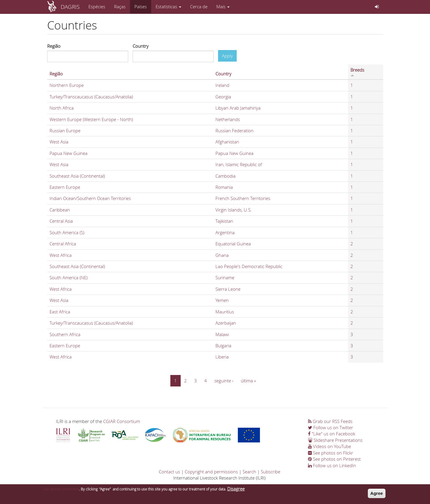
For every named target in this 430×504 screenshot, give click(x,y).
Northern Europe (67, 85)
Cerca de (199, 6)
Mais (223, 6)
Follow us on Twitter (331, 427)
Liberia (222, 357)
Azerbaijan (226, 323)
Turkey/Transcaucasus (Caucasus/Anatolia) (91, 97)
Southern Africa (65, 334)
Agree (377, 493)
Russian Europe (65, 130)
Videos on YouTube (329, 446)
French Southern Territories (243, 198)
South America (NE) (69, 277)
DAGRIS (70, 7)
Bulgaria (223, 346)
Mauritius (225, 312)
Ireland (222, 85)
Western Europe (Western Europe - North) (91, 119)
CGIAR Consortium (122, 421)
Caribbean (60, 210)
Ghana (222, 255)
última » (248, 381)
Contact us (169, 472)
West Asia (59, 142)
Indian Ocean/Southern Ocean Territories (90, 198)
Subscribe (271, 472)
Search (249, 472)
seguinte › (224, 381)
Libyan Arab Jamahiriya (238, 108)
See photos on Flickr (331, 453)
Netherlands (228, 119)
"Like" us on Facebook (332, 434)
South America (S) (67, 232)
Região (54, 46)
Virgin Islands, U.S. (234, 210)
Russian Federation (234, 130)
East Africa (60, 312)
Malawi (222, 334)
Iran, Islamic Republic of (239, 164)
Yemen (222, 300)
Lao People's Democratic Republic (249, 266)
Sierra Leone (228, 289)
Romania (224, 187)
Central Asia (61, 221)
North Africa (62, 108)
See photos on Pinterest (334, 459)
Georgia (223, 97)
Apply (227, 56)
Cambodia (225, 176)
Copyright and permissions (211, 472)
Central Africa (63, 244)
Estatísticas (168, 6)
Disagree (236, 489)
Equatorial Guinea (233, 244)
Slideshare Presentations (335, 440)
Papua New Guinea (69, 153)
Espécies (97, 6)
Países (141, 6)
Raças (120, 6)
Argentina (225, 232)
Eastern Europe (65, 187)
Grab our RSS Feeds (330, 421)
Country (141, 46)
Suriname (225, 277)
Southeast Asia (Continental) (77, 176)
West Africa (61, 255)
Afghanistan (227, 142)
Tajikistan (224, 221)
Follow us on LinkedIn (332, 465)
